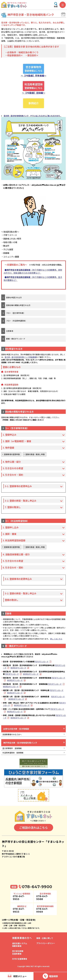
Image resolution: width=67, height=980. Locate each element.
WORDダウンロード (18, 668)
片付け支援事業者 (20, 959)
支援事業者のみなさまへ (12, 734)
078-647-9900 (37, 887)
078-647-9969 (42, 910)
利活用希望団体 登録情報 (13, 753)
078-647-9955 (19, 898)
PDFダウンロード (42, 662)
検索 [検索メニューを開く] (56, 6)
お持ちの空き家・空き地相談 (16, 729)
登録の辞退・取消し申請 (35, 454)
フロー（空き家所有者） (16, 313)
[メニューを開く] (63, 5)
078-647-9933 (19, 910)
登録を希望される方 (14, 297)
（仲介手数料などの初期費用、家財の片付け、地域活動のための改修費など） (33, 271)
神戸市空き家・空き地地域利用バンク (20, 743)
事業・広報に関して (45, 938)
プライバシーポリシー (46, 943)
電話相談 (53, 976)
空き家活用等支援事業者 (18, 952)
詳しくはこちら (56, 639)
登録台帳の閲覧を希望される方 (18, 305)
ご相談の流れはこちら (33, 828)
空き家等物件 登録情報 (12, 748)
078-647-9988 (42, 898)
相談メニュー (20, 976)
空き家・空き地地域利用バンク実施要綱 (20, 357)
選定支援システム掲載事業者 (20, 945)
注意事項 (10, 331)
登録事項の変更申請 (12, 454)
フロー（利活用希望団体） (17, 321)
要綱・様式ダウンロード (16, 339)
